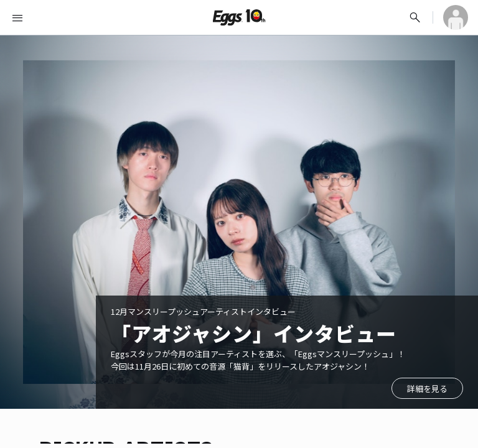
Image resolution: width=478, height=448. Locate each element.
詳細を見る (427, 389)
